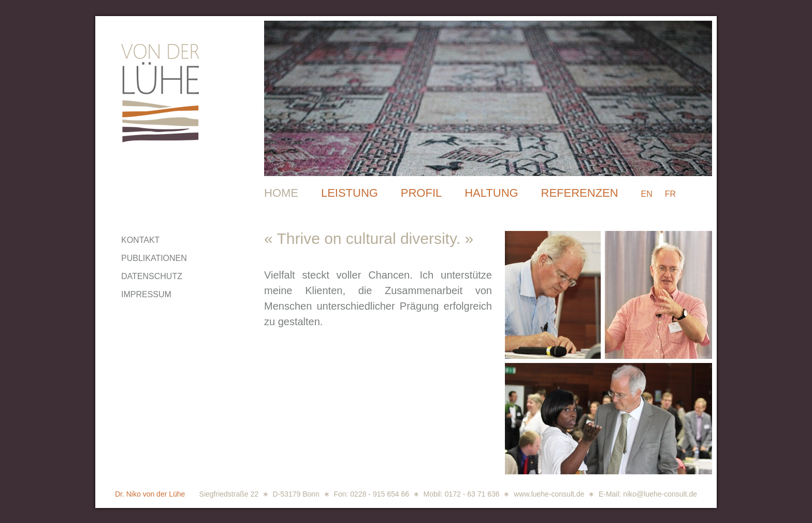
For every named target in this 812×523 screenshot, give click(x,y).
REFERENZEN (580, 193)
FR (670, 194)
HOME (281, 193)
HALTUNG (491, 193)
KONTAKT (140, 240)
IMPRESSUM (146, 294)
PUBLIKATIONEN (154, 258)
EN (647, 194)
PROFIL (421, 193)
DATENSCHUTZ (152, 276)
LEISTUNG (350, 193)
